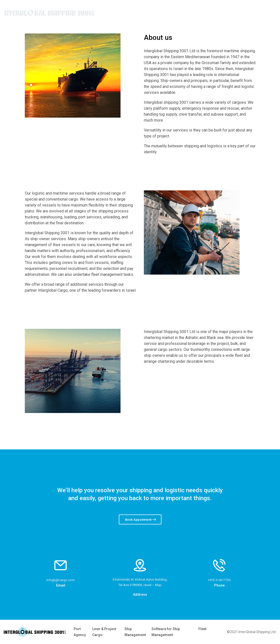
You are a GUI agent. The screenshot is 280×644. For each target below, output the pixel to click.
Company (212, 12)
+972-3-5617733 (219, 580)
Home (184, 12)
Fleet (202, 629)
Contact (255, 13)
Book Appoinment (138, 520)
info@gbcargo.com (61, 580)
